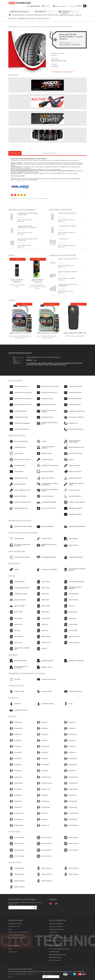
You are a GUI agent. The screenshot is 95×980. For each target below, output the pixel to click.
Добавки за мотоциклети (22, 210)
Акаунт (46, 6)
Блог (47, 18)
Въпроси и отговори (56, 926)
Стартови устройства (60, 210)
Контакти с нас (14, 926)
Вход (10, 949)
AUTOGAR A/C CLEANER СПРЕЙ (17, 286)
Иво (35, 360)
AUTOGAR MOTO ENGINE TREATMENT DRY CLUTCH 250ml (27, 227)
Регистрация (13, 952)
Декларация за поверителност (60, 938)
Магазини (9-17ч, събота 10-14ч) (19, 932)
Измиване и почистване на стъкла (27, 674)
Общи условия (54, 935)
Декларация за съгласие (57, 940)
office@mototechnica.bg (58, 955)
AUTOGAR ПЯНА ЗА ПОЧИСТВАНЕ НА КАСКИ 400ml (37, 287)
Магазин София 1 (60, 6)
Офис (10, 929)
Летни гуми (53, 15)
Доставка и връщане (56, 924)
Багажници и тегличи (20, 521)
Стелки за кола (16, 686)
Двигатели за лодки (19, 12)
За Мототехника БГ (15, 924)
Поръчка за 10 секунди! (56, 929)
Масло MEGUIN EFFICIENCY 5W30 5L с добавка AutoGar (20, 335)
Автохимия (14, 564)
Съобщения (53, 932)
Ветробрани (40, 12)
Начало (11, 27)
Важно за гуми (50, 153)
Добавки (22, 18)
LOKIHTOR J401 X (63, 239)
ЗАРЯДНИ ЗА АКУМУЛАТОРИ (62, 255)
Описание (15, 153)
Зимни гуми (41, 15)
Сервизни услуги (66, 12)
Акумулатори (19, 15)
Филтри (13, 18)
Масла (78, 15)
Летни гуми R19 (30, 27)
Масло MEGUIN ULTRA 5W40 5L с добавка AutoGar (47, 335)
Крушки (30, 15)
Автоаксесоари (67, 15)
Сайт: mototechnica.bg (16, 935)
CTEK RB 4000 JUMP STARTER (67, 213)
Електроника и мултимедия (23, 533)
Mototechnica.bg (56, 957)
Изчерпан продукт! (62, 72)
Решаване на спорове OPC (17, 938)
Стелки (40, 18)
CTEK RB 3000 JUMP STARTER (67, 226)
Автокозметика (17, 552)
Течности (31, 18)
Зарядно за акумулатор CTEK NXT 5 (68, 259)
